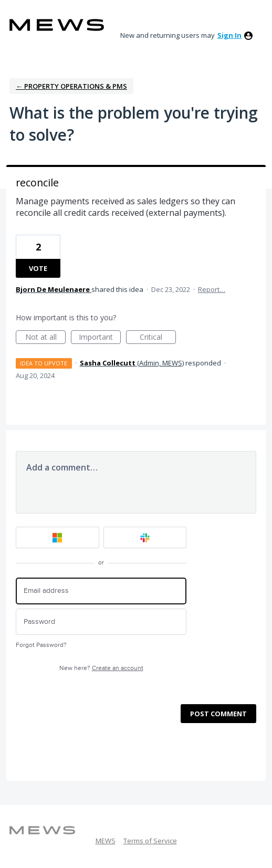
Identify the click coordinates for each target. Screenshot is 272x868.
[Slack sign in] (145, 537)
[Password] (101, 622)
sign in (229, 35)
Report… (212, 289)
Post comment (218, 714)
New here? (101, 668)
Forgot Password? (41, 645)
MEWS (106, 841)
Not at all (46, 338)
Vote (38, 268)
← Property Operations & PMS (71, 86)
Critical (158, 338)
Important (100, 338)
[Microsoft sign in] (57, 537)
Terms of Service (150, 841)
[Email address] (101, 591)
